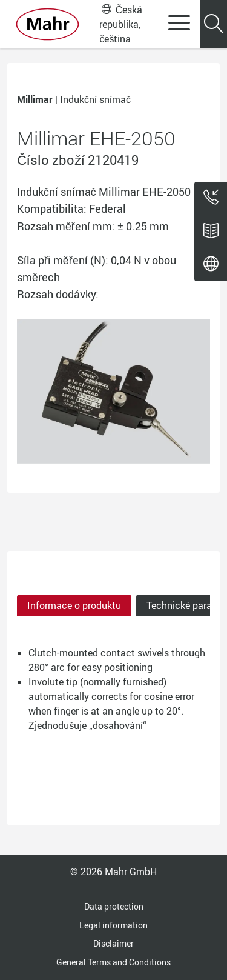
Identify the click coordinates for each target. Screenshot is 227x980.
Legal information (113, 925)
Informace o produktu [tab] (74, 605)
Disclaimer (113, 943)
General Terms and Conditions (113, 962)
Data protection (114, 906)
